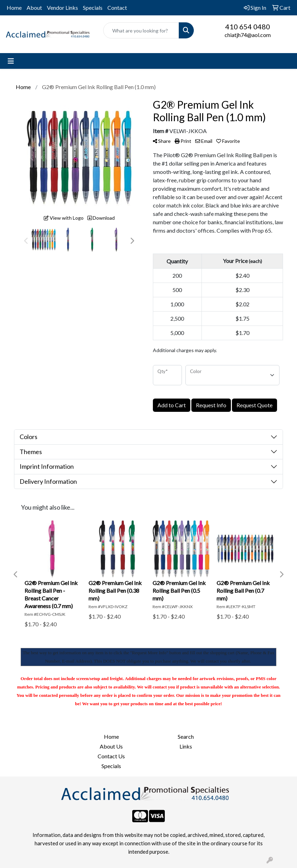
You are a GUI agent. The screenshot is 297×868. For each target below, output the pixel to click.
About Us (111, 746)
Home (14, 8)
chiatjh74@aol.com (248, 35)
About (34, 8)
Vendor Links (62, 8)
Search (186, 736)
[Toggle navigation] (11, 61)
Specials (93, 8)
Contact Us (111, 756)
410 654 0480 (248, 27)
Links (186, 746)
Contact (117, 8)
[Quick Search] (141, 30)
